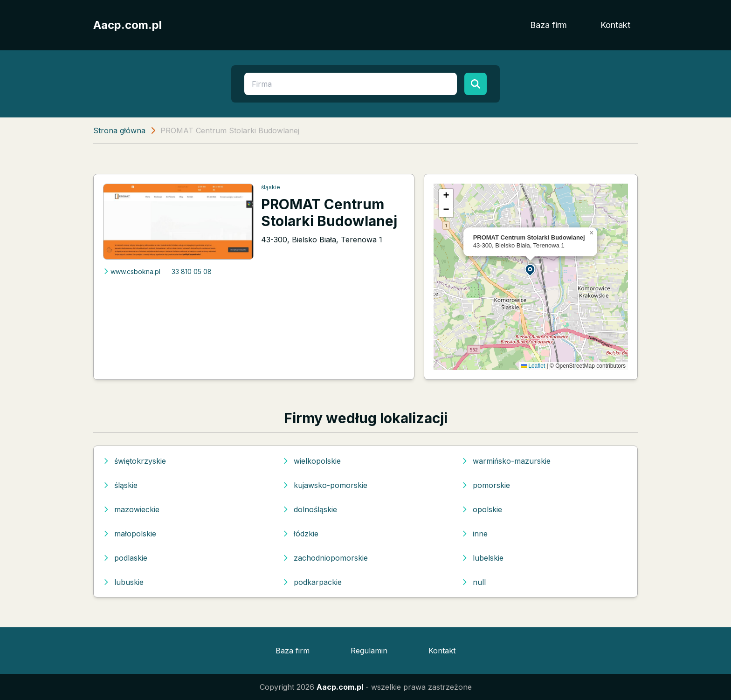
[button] (531, 270)
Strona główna (119, 130)
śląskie (271, 187)
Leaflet (533, 366)
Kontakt (615, 25)
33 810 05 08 (192, 271)
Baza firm (548, 25)
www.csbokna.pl (132, 271)
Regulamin (369, 651)
